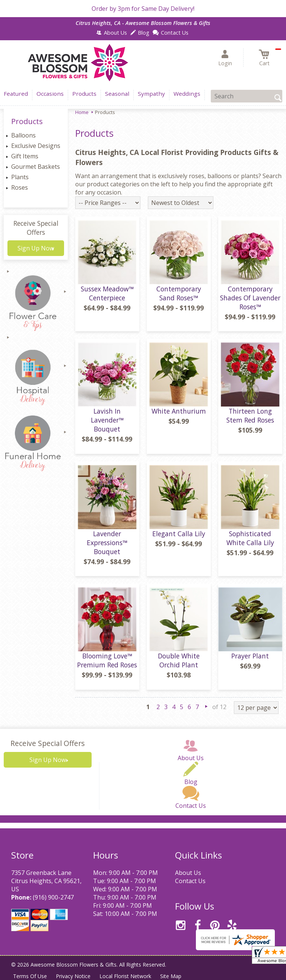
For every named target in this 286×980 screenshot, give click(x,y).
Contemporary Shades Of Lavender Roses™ (250, 298)
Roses (20, 187)
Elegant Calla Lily (179, 534)
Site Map (171, 976)
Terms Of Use (30, 976)
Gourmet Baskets (36, 167)
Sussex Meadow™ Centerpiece (107, 293)
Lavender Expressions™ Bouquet (107, 543)
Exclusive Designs (36, 146)
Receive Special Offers (36, 228)
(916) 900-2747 (53, 897)
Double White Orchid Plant (179, 660)
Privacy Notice (73, 976)
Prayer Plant (250, 656)
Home (82, 112)
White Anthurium (179, 411)
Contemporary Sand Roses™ (179, 293)
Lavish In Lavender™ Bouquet (107, 420)
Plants (20, 177)
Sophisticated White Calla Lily (250, 538)
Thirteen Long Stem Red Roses (250, 415)
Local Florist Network (125, 976)
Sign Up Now (36, 248)
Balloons (23, 135)
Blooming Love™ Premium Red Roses (107, 660)
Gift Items (25, 156)
